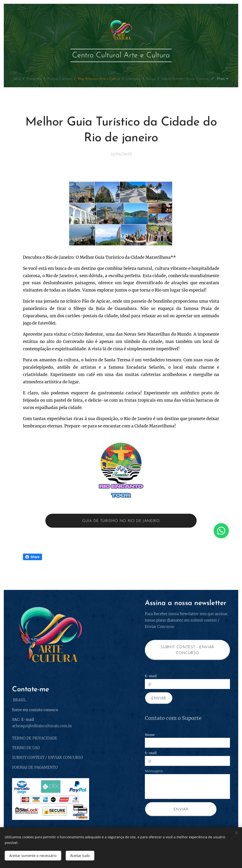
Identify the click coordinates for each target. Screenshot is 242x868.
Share (32, 557)
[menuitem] (37, 79)
